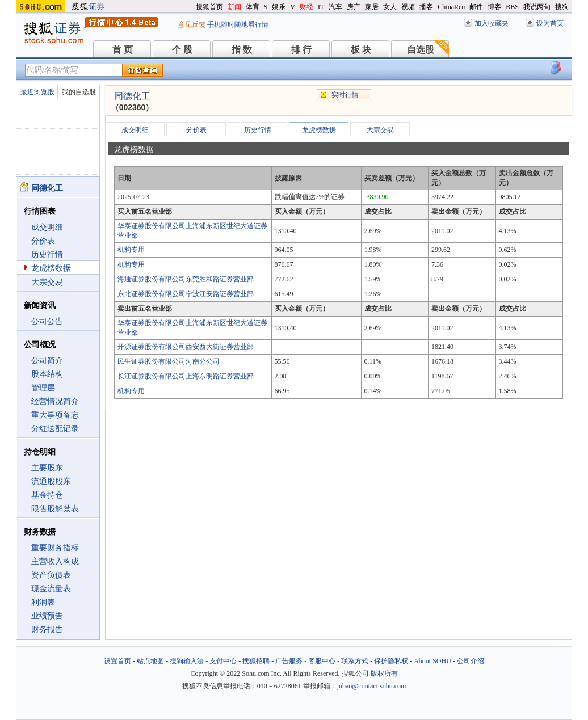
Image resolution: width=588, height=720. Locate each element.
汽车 (335, 7)
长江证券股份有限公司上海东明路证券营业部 (186, 376)
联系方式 (355, 661)
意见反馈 (192, 24)
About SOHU (432, 661)
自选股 (421, 50)
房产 (354, 7)
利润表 (43, 602)
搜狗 (562, 7)
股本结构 (47, 374)
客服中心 (322, 661)
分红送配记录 (55, 429)
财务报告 (47, 630)
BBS (512, 7)
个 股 (182, 50)
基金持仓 (47, 495)
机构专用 (131, 250)
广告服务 (289, 661)
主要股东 (47, 468)
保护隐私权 (391, 661)
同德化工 (132, 96)
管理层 (43, 388)
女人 (390, 7)
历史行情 (47, 254)
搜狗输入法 (187, 661)
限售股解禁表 (55, 509)
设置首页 (117, 661)
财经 (306, 7)
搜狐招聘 (256, 661)
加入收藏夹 (492, 23)
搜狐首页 (209, 7)
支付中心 (223, 661)
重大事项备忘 (55, 415)
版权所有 (384, 673)
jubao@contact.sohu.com (372, 686)
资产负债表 (51, 575)
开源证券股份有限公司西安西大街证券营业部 (186, 347)
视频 (408, 7)
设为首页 (550, 23)
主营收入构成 (55, 561)
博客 (494, 7)
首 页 (123, 50)
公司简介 (47, 361)
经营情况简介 (55, 401)
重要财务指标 (55, 548)
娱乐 (279, 7)
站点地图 (150, 661)
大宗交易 (47, 282)
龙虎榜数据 (51, 268)
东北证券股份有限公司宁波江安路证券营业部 (186, 294)
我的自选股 (79, 92)
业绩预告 (47, 616)
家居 (372, 7)
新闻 (234, 7)
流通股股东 (51, 481)
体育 (253, 7)
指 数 (242, 50)
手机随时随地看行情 (238, 24)
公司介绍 (471, 661)
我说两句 (537, 7)
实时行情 (345, 95)
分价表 (43, 241)
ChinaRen (451, 7)
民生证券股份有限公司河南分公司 (169, 361)
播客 (426, 7)
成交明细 (47, 227)
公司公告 (47, 321)
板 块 (361, 50)
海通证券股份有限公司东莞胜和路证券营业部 (186, 279)
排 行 (301, 50)
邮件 (476, 7)
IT (321, 7)
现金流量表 (51, 589)
